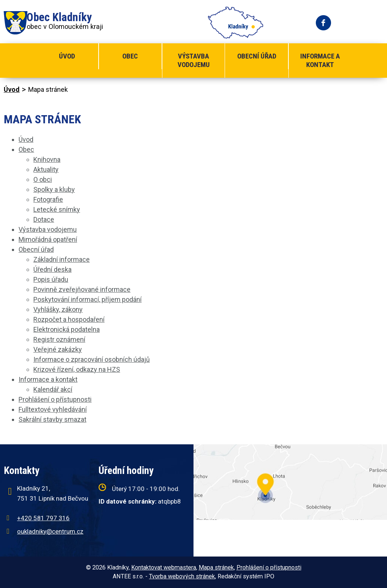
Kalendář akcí (53, 389)
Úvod (67, 56)
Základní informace (62, 259)
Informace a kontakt (320, 60)
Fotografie (48, 199)
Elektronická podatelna (67, 329)
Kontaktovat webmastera (164, 567)
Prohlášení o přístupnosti (55, 399)
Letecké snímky (57, 209)
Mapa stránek (216, 567)
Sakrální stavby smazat (52, 419)
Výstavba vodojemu (194, 60)
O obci (43, 179)
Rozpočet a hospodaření (69, 319)
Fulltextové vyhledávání (53, 409)
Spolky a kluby (54, 189)
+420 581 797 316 (43, 518)
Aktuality (46, 169)
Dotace (44, 219)
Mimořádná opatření (48, 239)
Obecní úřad (257, 56)
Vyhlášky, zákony (58, 309)
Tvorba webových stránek (182, 576)
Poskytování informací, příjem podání (87, 299)
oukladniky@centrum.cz (50, 531)
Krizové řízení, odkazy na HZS (77, 369)
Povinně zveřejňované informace (82, 289)
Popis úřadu (51, 279)
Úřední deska (52, 269)
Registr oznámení (59, 339)
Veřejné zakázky (58, 349)
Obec (130, 56)
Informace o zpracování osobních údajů (92, 359)
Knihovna (47, 159)
